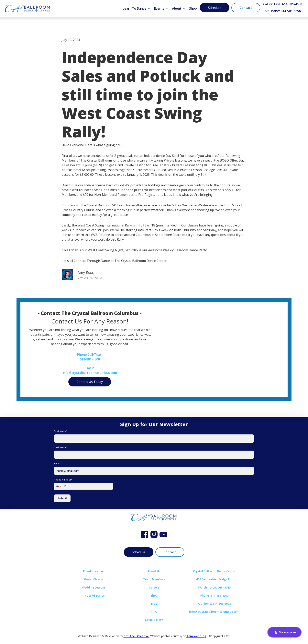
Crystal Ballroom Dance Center (214, 571)
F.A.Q (154, 612)
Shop (193, 8)
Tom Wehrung (196, 636)
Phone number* (63, 480)
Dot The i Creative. (137, 636)
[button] (137, 9)
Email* (58, 463)
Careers (154, 587)
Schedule (215, 8)
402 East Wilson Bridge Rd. (214, 579)
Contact (246, 8)
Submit (62, 498)
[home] (27, 9)
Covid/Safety (154, 620)
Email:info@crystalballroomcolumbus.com (90, 370)
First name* (61, 431)
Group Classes (94, 579)
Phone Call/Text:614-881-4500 (90, 357)
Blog (154, 604)
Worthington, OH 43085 (214, 587)
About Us (154, 571)
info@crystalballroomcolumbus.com (214, 612)
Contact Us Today (90, 382)
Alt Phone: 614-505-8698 (283, 11)
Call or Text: (283, 4)
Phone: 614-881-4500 (214, 595)
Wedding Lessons (94, 587)
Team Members (154, 579)
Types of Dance (94, 595)
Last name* (61, 447)
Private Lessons (94, 571)
